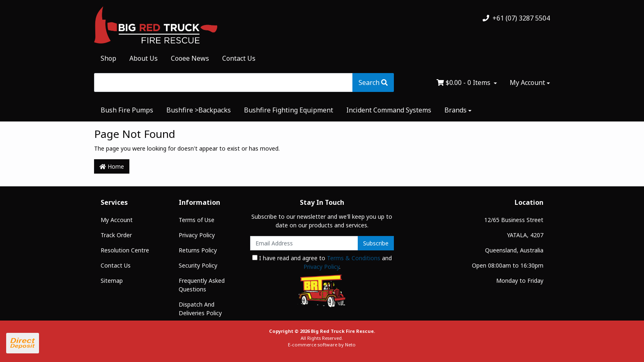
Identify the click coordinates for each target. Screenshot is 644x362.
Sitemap (112, 281)
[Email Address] (304, 243)
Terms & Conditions (354, 258)
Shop (108, 58)
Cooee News (190, 58)
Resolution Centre (125, 250)
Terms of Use (197, 220)
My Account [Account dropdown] (527, 82)
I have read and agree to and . (322, 262)
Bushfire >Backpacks (199, 110)
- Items (464, 82)
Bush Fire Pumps (127, 110)
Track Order (116, 235)
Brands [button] (455, 110)
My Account (117, 220)
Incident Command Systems (389, 110)
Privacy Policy (197, 235)
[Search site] (373, 82)
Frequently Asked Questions (202, 285)
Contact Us (239, 58)
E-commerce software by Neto (322, 345)
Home (112, 166)
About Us (144, 58)
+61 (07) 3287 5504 (516, 18)
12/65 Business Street (514, 220)
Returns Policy (198, 250)
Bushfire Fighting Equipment (289, 110)
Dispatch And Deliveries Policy (200, 309)
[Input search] (223, 82)
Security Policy (198, 265)
